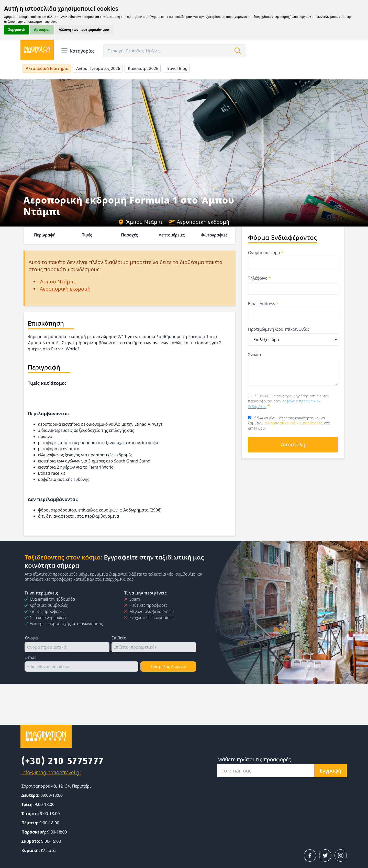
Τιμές (87, 235)
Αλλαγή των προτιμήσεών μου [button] (84, 30)
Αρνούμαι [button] (42, 30)
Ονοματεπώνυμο (266, 253)
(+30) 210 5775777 (63, 761)
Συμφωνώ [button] (16, 30)
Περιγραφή (45, 235)
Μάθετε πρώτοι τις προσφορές (254, 759)
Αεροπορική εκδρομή (199, 222)
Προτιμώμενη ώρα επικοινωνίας (279, 329)
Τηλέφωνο (259, 278)
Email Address (263, 304)
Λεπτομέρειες (172, 235)
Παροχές (129, 235)
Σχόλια (255, 355)
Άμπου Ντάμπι (140, 222)
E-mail (30, 657)
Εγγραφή (330, 771)
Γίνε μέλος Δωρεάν (168, 667)
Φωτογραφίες (214, 235)
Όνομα (31, 638)
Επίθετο (119, 638)
